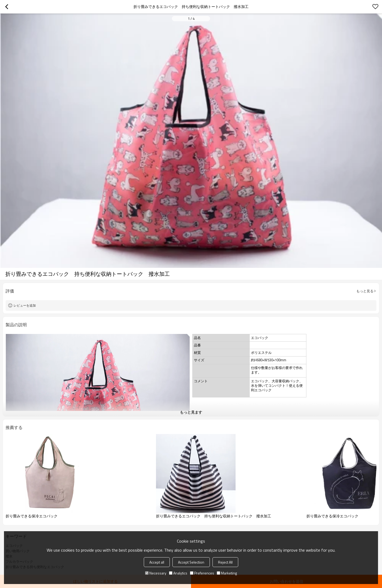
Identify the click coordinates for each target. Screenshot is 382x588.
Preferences (202, 573)
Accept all (157, 562)
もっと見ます (191, 412)
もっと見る (365, 291)
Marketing (227, 573)
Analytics (178, 573)
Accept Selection (191, 562)
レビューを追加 (25, 305)
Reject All (225, 562)
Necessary (156, 573)
